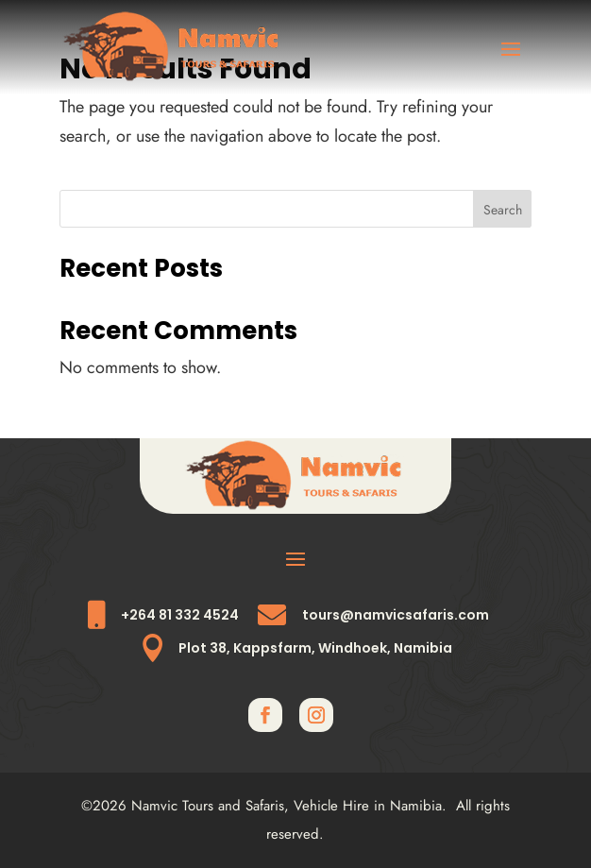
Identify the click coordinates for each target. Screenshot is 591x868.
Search (503, 210)
